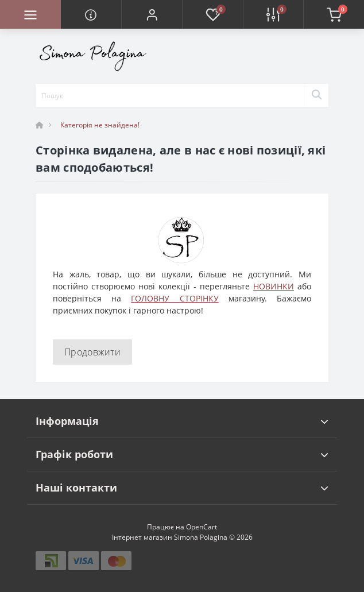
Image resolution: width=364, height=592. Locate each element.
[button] (152, 14)
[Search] (316, 95)
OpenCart (202, 527)
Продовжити (92, 352)
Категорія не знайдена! (100, 125)
